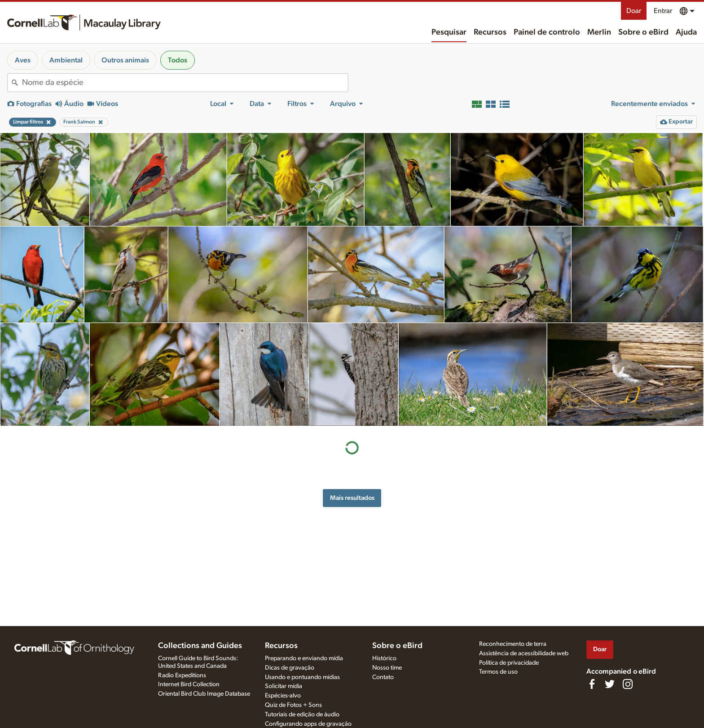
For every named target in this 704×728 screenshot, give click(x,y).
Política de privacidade (509, 663)
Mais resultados (352, 498)
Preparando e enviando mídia (304, 658)
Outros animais (125, 60)
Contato (383, 677)
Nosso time (387, 668)
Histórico (384, 658)
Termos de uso (498, 672)
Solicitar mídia (284, 686)
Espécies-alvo (283, 696)
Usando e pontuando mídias (302, 677)
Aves (23, 60)
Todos (178, 60)
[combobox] (185, 83)
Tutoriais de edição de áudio (302, 715)
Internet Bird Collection (189, 684)
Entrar (663, 11)
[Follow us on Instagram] (628, 684)
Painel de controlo (547, 32)
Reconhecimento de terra (513, 644)
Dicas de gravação (290, 668)
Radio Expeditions (182, 675)
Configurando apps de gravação (308, 724)
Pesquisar (449, 32)
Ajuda (686, 32)
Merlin (599, 32)
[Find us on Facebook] (592, 684)
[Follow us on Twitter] (610, 684)
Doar (634, 11)
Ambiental (66, 60)
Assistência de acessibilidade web (524, 653)
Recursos (490, 32)
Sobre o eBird (643, 32)
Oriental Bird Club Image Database (204, 694)
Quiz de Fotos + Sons (293, 705)
